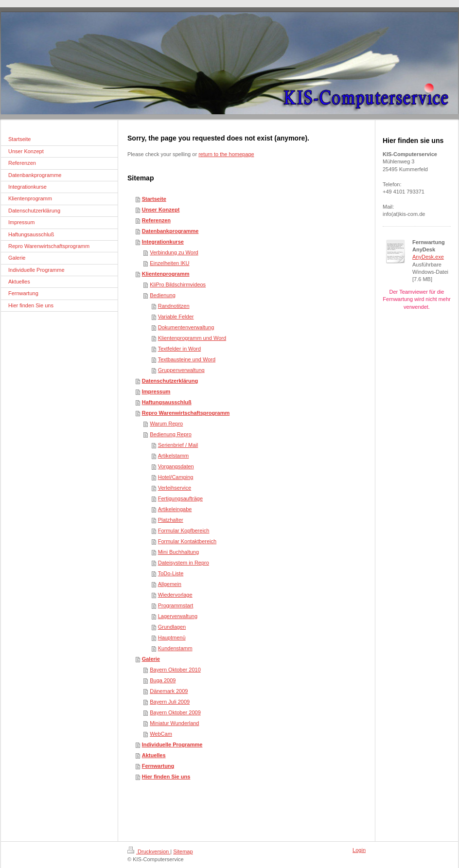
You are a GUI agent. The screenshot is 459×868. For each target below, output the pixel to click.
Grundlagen (172, 627)
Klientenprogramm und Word (192, 338)
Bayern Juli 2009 (170, 702)
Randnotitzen (174, 306)
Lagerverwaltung (178, 616)
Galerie (151, 659)
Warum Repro (166, 424)
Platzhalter (171, 520)
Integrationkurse (163, 242)
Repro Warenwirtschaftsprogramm (186, 413)
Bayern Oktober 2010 (175, 670)
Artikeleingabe (175, 509)
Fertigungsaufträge (180, 498)
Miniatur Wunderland (174, 723)
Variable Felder (176, 317)
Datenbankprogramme (170, 231)
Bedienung (163, 295)
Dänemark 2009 (169, 691)
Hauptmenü (172, 638)
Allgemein (170, 584)
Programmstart (176, 605)
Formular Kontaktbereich (187, 541)
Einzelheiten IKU (169, 263)
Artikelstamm (174, 456)
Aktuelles (154, 755)
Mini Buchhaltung (178, 552)
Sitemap (183, 851)
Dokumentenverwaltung (186, 327)
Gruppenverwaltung (181, 370)
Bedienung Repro (171, 434)
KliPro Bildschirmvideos (178, 284)
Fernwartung (158, 766)
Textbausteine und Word (187, 359)
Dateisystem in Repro (184, 563)
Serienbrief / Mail (178, 445)
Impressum (156, 391)
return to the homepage (226, 154)
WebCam (161, 734)
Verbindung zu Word (174, 252)
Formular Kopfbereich (184, 531)
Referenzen (156, 220)
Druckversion (149, 851)
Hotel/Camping (176, 477)
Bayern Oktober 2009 (175, 712)
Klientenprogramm (166, 274)
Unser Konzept (161, 210)
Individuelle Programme (172, 744)
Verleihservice (175, 488)
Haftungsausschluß (167, 402)
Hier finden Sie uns (166, 777)
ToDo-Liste (171, 573)
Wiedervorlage (175, 595)
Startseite (154, 199)
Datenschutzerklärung (170, 381)
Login (359, 850)
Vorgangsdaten (176, 466)
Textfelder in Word (179, 349)
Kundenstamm (175, 648)
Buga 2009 (163, 680)
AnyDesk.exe (428, 257)
